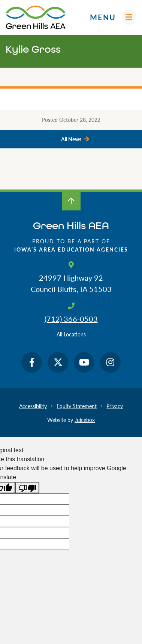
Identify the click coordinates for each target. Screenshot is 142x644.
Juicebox (85, 420)
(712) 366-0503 (71, 319)
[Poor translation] (27, 488)
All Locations (71, 334)
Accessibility (33, 406)
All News (71, 139)
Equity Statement (77, 406)
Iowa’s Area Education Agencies (71, 249)
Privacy (115, 406)
